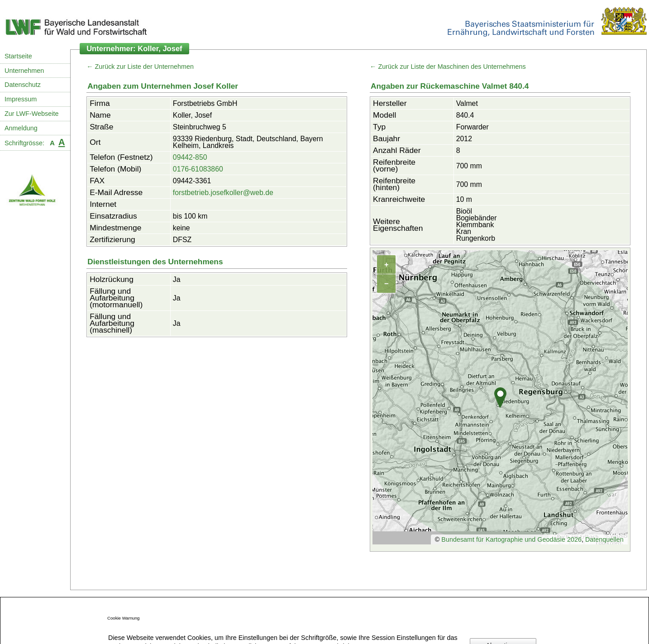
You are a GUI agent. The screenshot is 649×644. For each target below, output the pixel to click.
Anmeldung (21, 128)
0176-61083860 (198, 169)
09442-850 (190, 157)
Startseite (18, 56)
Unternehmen (24, 71)
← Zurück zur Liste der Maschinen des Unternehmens (448, 67)
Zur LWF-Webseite (31, 114)
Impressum (21, 99)
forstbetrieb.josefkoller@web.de (223, 193)
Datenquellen (604, 539)
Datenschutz (23, 85)
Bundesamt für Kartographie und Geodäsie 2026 (511, 539)
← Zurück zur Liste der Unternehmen (140, 67)
